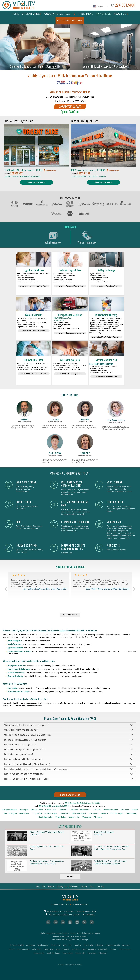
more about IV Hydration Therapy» (106, 337)
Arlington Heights (10, 810)
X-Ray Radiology (106, 270)
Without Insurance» (87, 237)
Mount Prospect (51, 813)
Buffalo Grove (37, 810)
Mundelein (65, 813)
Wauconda (86, 817)
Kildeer (135, 810)
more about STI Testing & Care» (70, 374)
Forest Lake (85, 810)
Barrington (24, 810)
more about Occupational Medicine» (71, 333)
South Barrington (46, 817)
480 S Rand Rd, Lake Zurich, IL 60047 (54, 806)
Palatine (104, 813)
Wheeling (98, 817)
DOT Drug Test (59, 320)
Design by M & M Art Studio (70, 964)
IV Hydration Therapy (106, 315)
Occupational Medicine (70, 315)
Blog (38, 886)
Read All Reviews (70, 615)
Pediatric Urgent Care (70, 270)
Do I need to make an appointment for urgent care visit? (25, 740)
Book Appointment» (36, 182)
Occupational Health (59, 14)
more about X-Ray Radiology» (106, 286)
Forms (92, 886)
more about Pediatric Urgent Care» (70, 286)
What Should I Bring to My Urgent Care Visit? (21, 730)
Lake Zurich (24, 813)
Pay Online (104, 14)
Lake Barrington (10, 813)
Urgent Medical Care (34, 270)
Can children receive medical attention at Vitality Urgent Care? (28, 735)
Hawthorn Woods (111, 810)
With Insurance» (53, 237)
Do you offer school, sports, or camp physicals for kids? (25, 749)
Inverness (125, 810)
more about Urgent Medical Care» (34, 286)
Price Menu (86, 14)
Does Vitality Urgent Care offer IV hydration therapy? (24, 774)
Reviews (51, 886)
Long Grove (37, 813)
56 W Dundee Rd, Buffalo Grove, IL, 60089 (82, 803)
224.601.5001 (125, 5)
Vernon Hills (74, 817)
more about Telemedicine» (106, 376)
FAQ (44, 886)
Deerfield (74, 810)
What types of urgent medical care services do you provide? (27, 725)
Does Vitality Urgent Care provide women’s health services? (27, 779)
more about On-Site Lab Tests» (34, 374)
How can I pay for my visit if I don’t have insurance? (24, 759)
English (98, 7)
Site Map (101, 886)
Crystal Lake (51, 810)
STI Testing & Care (70, 360)
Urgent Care (31, 14)
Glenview (97, 810)
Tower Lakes (61, 817)
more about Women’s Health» (34, 331)
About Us (120, 14)
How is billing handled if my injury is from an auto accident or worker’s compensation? (36, 769)
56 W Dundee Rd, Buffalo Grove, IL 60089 (64, 911)
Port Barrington (117, 813)
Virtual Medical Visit (106, 360)
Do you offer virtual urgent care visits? (19, 754)
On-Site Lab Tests (34, 360)
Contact (84, 886)
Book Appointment (70, 21)
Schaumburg (132, 813)
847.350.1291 (84, 173)
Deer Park (63, 810)
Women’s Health (34, 315)
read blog (70, 876)
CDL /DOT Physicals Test (63, 318)
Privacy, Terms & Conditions (68, 886)
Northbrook (94, 813)
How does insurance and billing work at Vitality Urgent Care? (27, 764)
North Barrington (79, 813)
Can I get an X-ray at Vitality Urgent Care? (20, 744)
